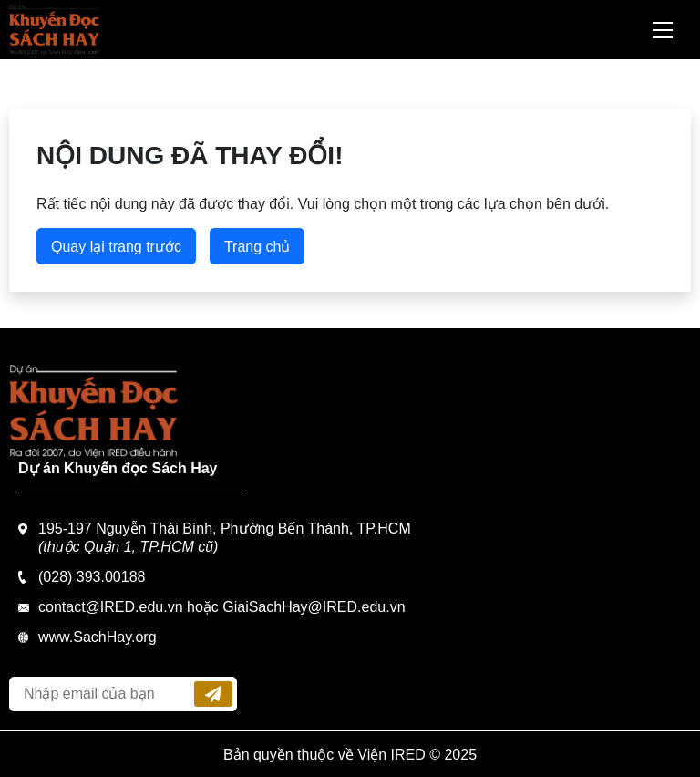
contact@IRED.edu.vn (111, 607)
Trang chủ (257, 247)
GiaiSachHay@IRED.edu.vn (314, 607)
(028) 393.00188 (92, 577)
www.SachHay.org (98, 637)
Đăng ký (213, 694)
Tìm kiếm (614, 30)
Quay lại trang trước (116, 247)
